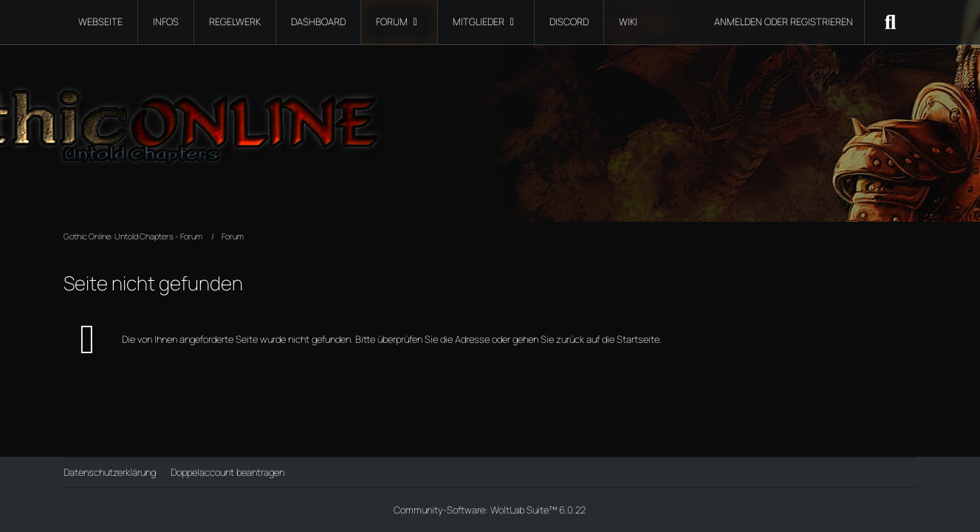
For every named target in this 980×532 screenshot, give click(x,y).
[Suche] (891, 22)
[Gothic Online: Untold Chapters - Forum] (490, 118)
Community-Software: (490, 510)
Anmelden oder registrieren (784, 21)
